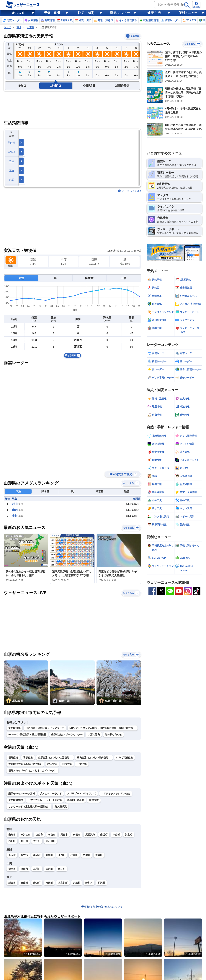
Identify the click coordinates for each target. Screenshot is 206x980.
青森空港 (28, 758)
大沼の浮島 (94, 734)
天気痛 (12, 152)
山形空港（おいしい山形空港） (55, 758)
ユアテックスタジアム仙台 (116, 794)
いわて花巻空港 (124, 758)
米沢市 (12, 855)
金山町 (24, 883)
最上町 (37, 883)
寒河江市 (26, 835)
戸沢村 (101, 883)
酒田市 (24, 869)
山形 (15, 510)
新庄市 (12, 883)
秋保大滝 (94, 800)
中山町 (116, 835)
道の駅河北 (14, 728)
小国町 (74, 855)
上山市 (39, 835)
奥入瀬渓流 (61, 807)
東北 (19, 27)
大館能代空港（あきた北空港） (25, 764)
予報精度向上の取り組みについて (102, 907)
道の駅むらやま (113, 734)
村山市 (52, 835)
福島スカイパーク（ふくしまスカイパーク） (32, 771)
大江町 (37, 841)
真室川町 (63, 883)
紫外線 (12, 143)
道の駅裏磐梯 (16, 800)
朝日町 (24, 841)
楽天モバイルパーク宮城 (22, 794)
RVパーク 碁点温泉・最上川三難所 (27, 734)
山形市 (12, 835)
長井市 (24, 855)
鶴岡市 (12, 869)
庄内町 (49, 869)
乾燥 (12, 161)
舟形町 (49, 883)
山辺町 (104, 835)
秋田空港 (52, 764)
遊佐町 (62, 869)
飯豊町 (99, 855)
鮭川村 (89, 883)
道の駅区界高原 (75, 800)
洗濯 (12, 180)
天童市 (64, 835)
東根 (15, 516)
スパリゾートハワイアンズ (81, 794)
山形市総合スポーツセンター (67, 734)
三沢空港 (82, 764)
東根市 (77, 835)
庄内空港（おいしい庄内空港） (94, 758)
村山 (15, 504)
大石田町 (50, 841)
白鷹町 (87, 855)
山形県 (31, 27)
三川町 (37, 869)
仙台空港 (67, 764)
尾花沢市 (90, 835)
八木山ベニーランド (51, 794)
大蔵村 (77, 883)
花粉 (12, 170)
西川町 (12, 841)
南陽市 (37, 855)
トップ (7, 27)
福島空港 (13, 758)
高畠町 (49, 855)
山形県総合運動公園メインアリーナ (45, 728)
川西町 (62, 855)
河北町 (129, 835)
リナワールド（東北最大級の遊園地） (29, 807)
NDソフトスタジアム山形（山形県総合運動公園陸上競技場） (103, 728)
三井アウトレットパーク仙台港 (45, 800)
